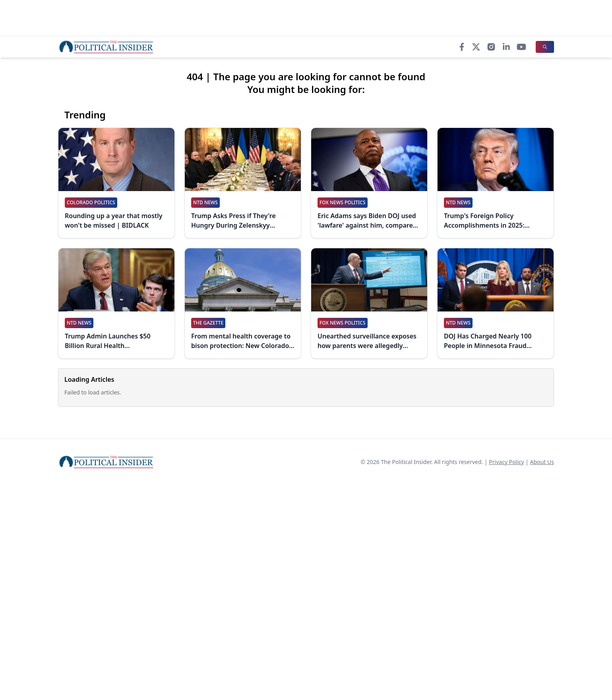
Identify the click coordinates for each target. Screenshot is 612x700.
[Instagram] (491, 47)
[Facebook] (462, 47)
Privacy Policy (506, 462)
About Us (542, 462)
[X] (476, 47)
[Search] (545, 47)
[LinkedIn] (506, 47)
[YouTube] (521, 47)
